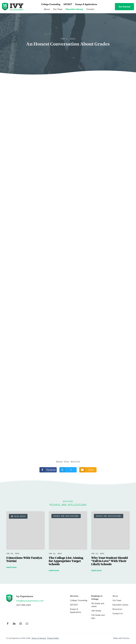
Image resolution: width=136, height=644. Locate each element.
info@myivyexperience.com (30, 601)
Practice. (126, 638)
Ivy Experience (13, 7)
